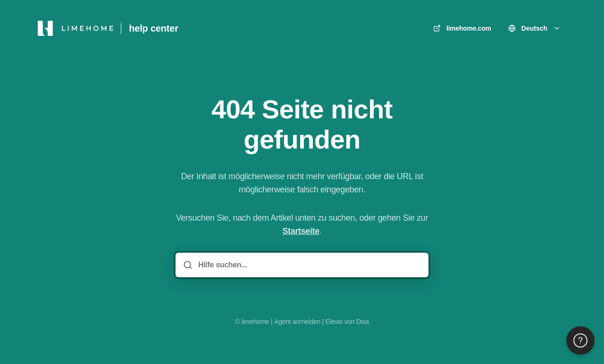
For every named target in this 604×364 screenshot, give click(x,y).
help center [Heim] (154, 28)
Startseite (301, 231)
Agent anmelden (297, 322)
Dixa (363, 322)
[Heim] (75, 28)
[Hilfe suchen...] (309, 265)
